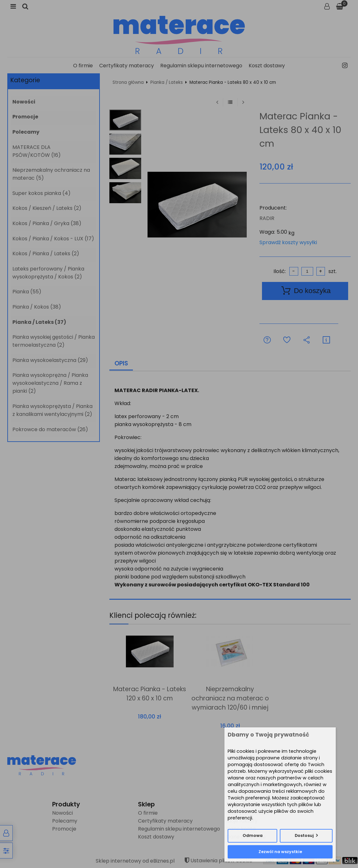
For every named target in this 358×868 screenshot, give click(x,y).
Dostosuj (304, 835)
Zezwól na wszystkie (280, 852)
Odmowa (253, 835)
